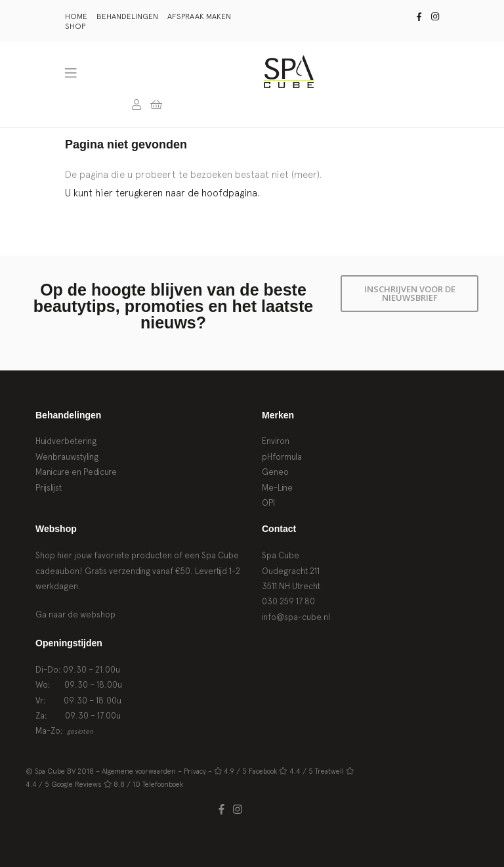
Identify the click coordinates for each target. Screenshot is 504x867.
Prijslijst (49, 488)
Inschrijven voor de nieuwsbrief (410, 293)
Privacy (195, 771)
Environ (276, 441)
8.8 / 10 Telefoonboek (148, 784)
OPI (268, 503)
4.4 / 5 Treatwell (317, 771)
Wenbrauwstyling (67, 457)
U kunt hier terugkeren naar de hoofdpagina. (162, 193)
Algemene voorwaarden (139, 771)
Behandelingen (127, 16)
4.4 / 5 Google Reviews (64, 784)
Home (76, 16)
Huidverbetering (66, 441)
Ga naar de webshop (75, 614)
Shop (75, 26)
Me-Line (277, 488)
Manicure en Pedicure (76, 472)
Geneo (275, 472)
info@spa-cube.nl (296, 617)
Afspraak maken (199, 16)
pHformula (282, 457)
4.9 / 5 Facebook (250, 771)
